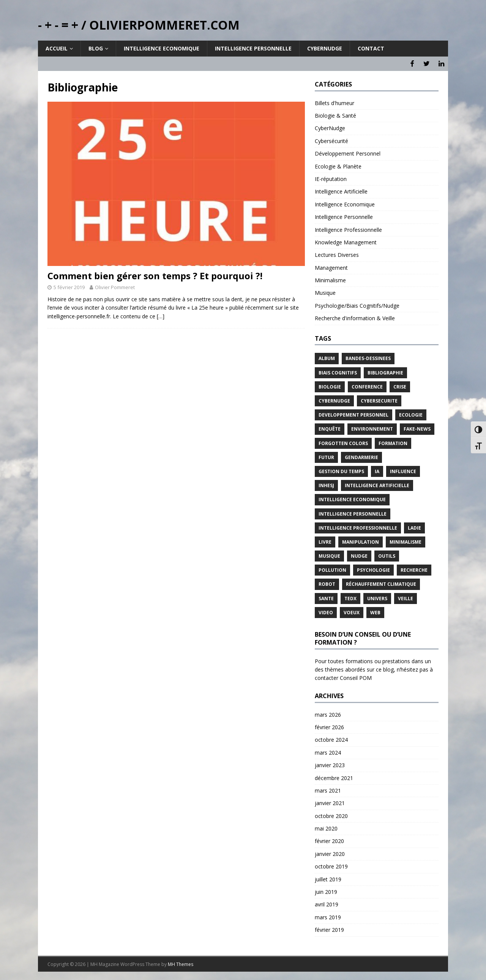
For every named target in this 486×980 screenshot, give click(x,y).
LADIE (414, 527)
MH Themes (181, 963)
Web (375, 611)
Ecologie (411, 414)
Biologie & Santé (335, 115)
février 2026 (329, 726)
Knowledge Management (346, 241)
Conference (367, 386)
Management (331, 267)
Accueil (57, 48)
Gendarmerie (361, 456)
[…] (161, 315)
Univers (377, 597)
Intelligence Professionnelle (348, 229)
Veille (406, 597)
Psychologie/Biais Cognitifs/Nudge (357, 304)
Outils (387, 555)
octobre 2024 (331, 739)
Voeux (352, 611)
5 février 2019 (69, 286)
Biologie (330, 386)
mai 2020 (326, 828)
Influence (403, 471)
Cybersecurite (379, 400)
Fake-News (417, 428)
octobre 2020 (331, 815)
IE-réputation (331, 178)
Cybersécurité (331, 140)
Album (327, 358)
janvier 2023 (330, 764)
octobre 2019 (331, 866)
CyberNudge (330, 127)
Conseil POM (356, 677)
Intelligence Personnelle (253, 48)
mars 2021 (328, 789)
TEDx (350, 597)
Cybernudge (325, 48)
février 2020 (329, 840)
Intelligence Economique (162, 48)
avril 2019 (327, 904)
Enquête (330, 428)
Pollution (332, 569)
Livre (325, 541)
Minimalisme (330, 279)
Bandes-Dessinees (368, 358)
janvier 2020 (330, 853)
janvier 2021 (330, 802)
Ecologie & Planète (338, 165)
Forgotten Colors (343, 442)
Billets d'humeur (335, 102)
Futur (326, 456)
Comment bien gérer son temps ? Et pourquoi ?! (155, 275)
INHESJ (326, 485)
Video (326, 611)
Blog (96, 48)
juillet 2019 (328, 878)
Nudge (359, 555)
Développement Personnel (348, 153)
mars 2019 (328, 916)
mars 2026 (328, 713)
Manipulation (361, 541)
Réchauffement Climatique (381, 583)
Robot (327, 583)
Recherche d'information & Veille (355, 317)
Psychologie (373, 569)
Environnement (372, 428)
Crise (400, 386)
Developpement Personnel (353, 414)
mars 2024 (328, 751)
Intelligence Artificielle (341, 191)
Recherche (414, 569)
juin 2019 (326, 891)
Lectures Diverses (337, 254)
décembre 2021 (334, 777)
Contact (371, 48)
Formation (393, 442)
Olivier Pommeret (115, 286)
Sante (326, 597)
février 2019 (329, 929)
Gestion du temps (341, 471)
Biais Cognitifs (338, 372)
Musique (325, 292)
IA (377, 471)
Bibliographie (385, 372)
